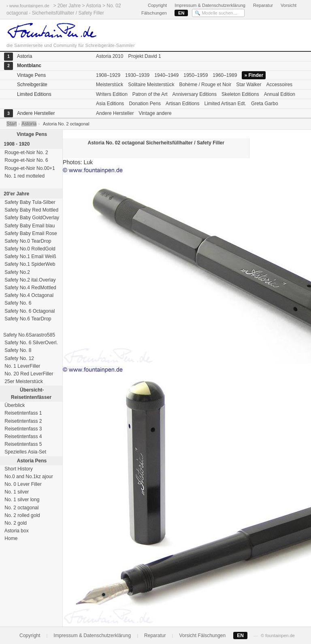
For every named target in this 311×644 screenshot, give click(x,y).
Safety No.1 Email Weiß (30, 256)
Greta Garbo (265, 104)
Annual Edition (280, 94)
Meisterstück (110, 85)
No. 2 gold (15, 523)
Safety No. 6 (17, 303)
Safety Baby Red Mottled (31, 210)
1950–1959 (196, 75)
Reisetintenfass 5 (22, 444)
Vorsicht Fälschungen (202, 636)
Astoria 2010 (110, 56)
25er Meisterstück (23, 381)
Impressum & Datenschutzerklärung (210, 5)
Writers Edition (112, 94)
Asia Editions (110, 104)
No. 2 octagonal (21, 508)
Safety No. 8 (17, 350)
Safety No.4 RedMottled (30, 288)
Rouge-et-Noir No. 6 (26, 160)
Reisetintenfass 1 (22, 413)
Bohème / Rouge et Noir (205, 85)
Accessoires (279, 85)
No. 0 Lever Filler (22, 484)
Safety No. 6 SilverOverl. (31, 343)
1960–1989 (225, 75)
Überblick (14, 405)
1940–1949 (166, 75)
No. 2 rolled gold (22, 515)
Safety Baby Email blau (29, 226)
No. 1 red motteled (24, 176)
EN (181, 13)
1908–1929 (108, 75)
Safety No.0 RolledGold (29, 249)
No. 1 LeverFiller (22, 366)
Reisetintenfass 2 (22, 421)
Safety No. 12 (19, 358)
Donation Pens (145, 104)
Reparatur (263, 5)
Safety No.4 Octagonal (28, 295)
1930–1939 (137, 75)
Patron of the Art (150, 94)
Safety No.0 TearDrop (27, 241)
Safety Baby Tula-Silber (29, 202)
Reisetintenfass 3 (22, 429)
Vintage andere (155, 113)
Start (12, 124)
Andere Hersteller (115, 113)
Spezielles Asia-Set (25, 452)
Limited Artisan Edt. (225, 104)
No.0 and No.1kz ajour (28, 477)
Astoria (29, 124)
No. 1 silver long (21, 500)
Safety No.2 (17, 272)
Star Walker (249, 85)
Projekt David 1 (144, 56)
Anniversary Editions (195, 94)
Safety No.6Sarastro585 (29, 335)
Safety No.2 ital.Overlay (29, 280)
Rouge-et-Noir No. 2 (26, 153)
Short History (18, 469)
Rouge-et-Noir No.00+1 (29, 168)
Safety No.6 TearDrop (27, 319)
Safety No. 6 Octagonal (29, 311)
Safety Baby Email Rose (30, 233)
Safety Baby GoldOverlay (31, 218)
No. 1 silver (16, 492)
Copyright (157, 5)
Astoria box (16, 531)
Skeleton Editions (240, 94)
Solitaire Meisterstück (151, 85)
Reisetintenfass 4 (22, 436)
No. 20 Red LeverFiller (28, 374)
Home (10, 538)
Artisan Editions (182, 104)
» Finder (254, 75)
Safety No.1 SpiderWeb (29, 264)
